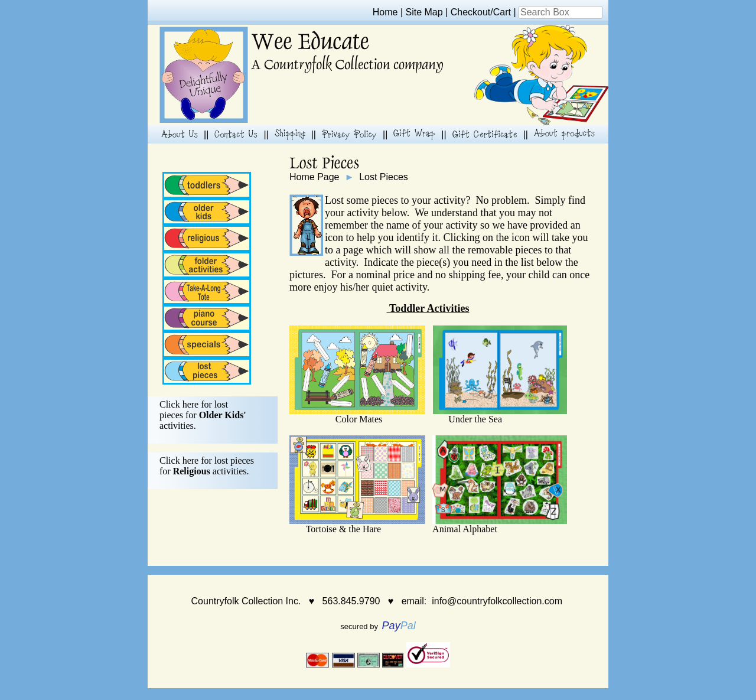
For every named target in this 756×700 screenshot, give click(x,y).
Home (385, 12)
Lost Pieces (384, 177)
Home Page (315, 177)
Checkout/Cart (481, 12)
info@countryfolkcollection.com (497, 601)
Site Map (424, 12)
